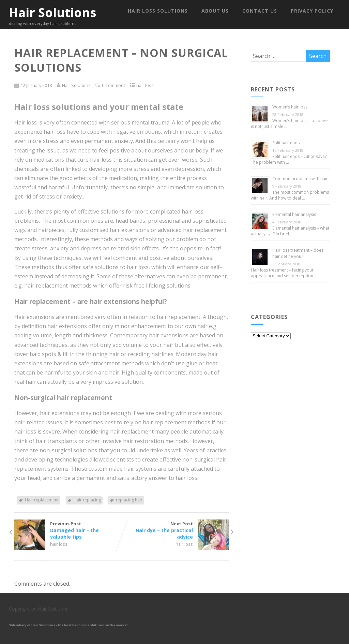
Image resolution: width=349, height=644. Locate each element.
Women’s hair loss (290, 107)
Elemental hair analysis (294, 214)
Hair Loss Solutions (158, 11)
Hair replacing (87, 500)
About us (215, 11)
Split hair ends (286, 143)
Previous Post (68, 530)
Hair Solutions (52, 12)
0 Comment (113, 85)
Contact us (260, 11)
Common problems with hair (300, 179)
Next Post (175, 530)
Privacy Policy (312, 11)
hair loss (145, 85)
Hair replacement (42, 500)
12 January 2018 (36, 85)
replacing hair (129, 500)
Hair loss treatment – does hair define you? (298, 253)
